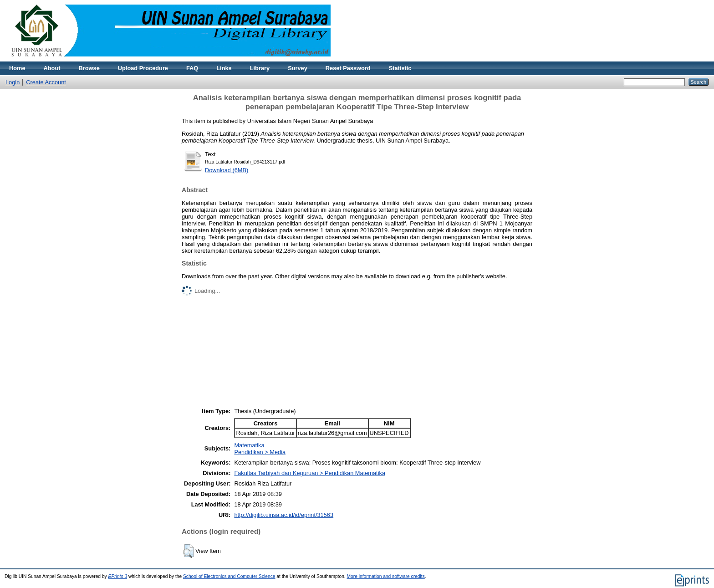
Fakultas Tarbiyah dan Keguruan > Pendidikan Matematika (310, 473)
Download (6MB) (227, 170)
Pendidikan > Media (260, 452)
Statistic (400, 68)
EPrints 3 (118, 576)
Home (17, 68)
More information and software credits (386, 576)
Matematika (249, 445)
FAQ (192, 68)
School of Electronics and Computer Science (229, 576)
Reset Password (348, 68)
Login (13, 82)
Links (224, 68)
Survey (298, 68)
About (52, 68)
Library (260, 68)
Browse (89, 68)
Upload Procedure (143, 68)
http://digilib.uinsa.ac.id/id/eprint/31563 (284, 515)
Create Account (46, 82)
